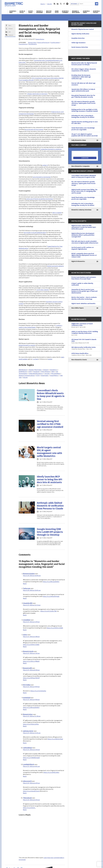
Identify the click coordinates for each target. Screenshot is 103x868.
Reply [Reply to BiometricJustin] (25, 663)
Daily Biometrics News (79, 140)
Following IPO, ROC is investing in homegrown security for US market (83, 116)
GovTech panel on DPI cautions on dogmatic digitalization (83, 248)
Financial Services (23, 44)
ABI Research (23, 370)
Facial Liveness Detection (80, 47)
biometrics (54, 370)
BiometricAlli (27, 668)
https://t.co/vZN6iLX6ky (51, 772)
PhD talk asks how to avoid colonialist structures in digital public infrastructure (85, 242)
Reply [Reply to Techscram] (25, 598)
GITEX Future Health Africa (85, 354)
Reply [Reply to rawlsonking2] (25, 760)
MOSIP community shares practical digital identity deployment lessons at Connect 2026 (84, 255)
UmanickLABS (28, 603)
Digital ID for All (22, 12)
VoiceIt (25, 377)
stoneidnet (27, 620)
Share (10, 25)
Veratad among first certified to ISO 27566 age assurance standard (50, 424)
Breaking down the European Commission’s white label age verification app (81, 77)
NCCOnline (27, 685)
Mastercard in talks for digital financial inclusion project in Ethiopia (84, 64)
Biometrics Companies (65, 12)
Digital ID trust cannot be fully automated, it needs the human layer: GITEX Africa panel (84, 227)
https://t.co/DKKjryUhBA (55, 628)
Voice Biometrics (33, 44)
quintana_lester (28, 731)
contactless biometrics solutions (51, 149)
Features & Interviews (40, 12)
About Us (43, 4)
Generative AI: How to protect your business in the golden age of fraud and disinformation (84, 291)
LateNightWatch (29, 764)
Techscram (27, 588)
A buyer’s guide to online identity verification (82, 284)
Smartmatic (45, 375)
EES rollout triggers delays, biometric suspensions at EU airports (84, 70)
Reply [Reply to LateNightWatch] (25, 776)
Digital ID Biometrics (78, 261)
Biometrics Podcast (96, 12)
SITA (38, 375)
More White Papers (78, 308)
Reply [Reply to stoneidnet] (25, 630)
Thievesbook (27, 798)
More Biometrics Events (79, 360)
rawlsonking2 (27, 748)
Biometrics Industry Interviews (81, 210)
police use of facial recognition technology (40, 199)
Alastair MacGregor (35, 370)
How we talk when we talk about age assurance (83, 84)
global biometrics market (27, 345)
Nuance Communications (27, 375)
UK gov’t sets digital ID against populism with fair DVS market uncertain (85, 135)
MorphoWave (56, 373)
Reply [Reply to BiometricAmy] (25, 726)
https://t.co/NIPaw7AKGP (31, 678)
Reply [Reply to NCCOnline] (25, 693)
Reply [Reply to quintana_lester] (25, 743)
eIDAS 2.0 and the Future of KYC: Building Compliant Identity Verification (85, 333)
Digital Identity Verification (80, 34)
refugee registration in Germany (37, 94)
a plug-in (45, 165)
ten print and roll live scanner (34, 129)
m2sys (25, 635)
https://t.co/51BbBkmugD (31, 758)
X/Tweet (11, 29)
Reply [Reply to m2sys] (25, 646)
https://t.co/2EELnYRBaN (31, 661)
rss (54, 4)
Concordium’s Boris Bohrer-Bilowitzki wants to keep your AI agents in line (51, 395)
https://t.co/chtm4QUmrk (31, 791)
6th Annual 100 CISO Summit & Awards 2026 (85, 341)
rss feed (35, 359)
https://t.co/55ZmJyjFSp (31, 724)
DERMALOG (23, 371)
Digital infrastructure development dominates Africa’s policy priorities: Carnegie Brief (83, 235)
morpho (47, 373)
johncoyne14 (27, 781)
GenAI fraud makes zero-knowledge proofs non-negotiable (83, 129)
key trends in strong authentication (35, 232)
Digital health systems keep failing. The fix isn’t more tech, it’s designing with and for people (84, 191)
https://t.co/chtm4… (29, 808)
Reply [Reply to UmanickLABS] (25, 615)
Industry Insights (49, 12)
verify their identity (43, 290)
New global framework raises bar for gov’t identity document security (83, 96)
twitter (61, 4)
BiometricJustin (28, 651)
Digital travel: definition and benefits (83, 304)
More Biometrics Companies (81, 166)
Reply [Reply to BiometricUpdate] (25, 584)
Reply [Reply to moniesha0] (25, 709)
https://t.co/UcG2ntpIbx (38, 691)
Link (10, 32)
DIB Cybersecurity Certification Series (85, 348)
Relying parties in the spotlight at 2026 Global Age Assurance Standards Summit (85, 110)
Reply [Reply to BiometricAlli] (25, 680)
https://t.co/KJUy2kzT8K (48, 611)
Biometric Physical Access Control (83, 29)
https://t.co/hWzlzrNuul (55, 739)
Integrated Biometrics (36, 373)
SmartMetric (54, 375)
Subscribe (49, 4)
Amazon (46, 370)
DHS (30, 371)
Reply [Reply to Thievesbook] (25, 810)
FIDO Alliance (45, 371)
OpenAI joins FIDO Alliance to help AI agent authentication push (83, 90)
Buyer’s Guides (31, 12)
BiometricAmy (28, 714)
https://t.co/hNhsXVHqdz (51, 596)
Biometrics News (13, 12)
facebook (64, 4)
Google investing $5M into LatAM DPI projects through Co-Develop (50, 532)
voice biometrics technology (42, 177)
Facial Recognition (55, 43)
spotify (67, 4)
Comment (11, 35)
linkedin (58, 4)
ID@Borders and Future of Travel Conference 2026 (85, 325)
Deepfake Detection (78, 38)
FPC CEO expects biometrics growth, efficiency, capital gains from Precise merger (83, 103)
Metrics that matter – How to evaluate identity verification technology (84, 298)
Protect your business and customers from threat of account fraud (84, 278)
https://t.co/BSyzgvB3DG (51, 582)
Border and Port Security (44, 43)
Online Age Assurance (78, 43)
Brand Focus (57, 12)
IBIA (53, 371)
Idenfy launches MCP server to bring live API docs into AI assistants (49, 479)
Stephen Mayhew (40, 39)
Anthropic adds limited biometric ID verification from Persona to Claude (50, 506)
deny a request (57, 213)
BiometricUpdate (29, 574)
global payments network (55, 266)
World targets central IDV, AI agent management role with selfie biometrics (49, 452)
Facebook (36, 371)
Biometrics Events (86, 12)
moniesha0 (27, 698)
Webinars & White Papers (76, 12)
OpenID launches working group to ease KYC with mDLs (85, 123)
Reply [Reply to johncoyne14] (25, 793)
